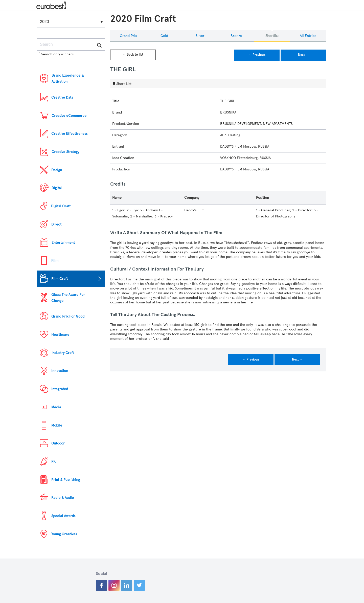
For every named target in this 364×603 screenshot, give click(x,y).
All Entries (308, 36)
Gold (164, 36)
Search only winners (55, 54)
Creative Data (62, 97)
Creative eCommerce (69, 116)
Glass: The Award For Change (68, 298)
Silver (200, 36)
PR (53, 462)
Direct (56, 224)
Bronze (236, 36)
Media (56, 407)
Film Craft (60, 279)
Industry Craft (63, 353)
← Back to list (133, 55)
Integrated (60, 389)
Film (55, 261)
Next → (303, 55)
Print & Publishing (66, 480)
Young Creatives (64, 534)
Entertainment (63, 243)
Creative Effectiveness (69, 134)
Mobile (57, 425)
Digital (57, 188)
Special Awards (63, 516)
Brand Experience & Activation (68, 79)
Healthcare (60, 335)
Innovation (60, 371)
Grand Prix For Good (68, 316)
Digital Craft (61, 206)
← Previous (257, 55)
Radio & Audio (63, 498)
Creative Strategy (65, 152)
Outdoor (58, 443)
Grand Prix (128, 36)
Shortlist (272, 36)
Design (57, 170)
